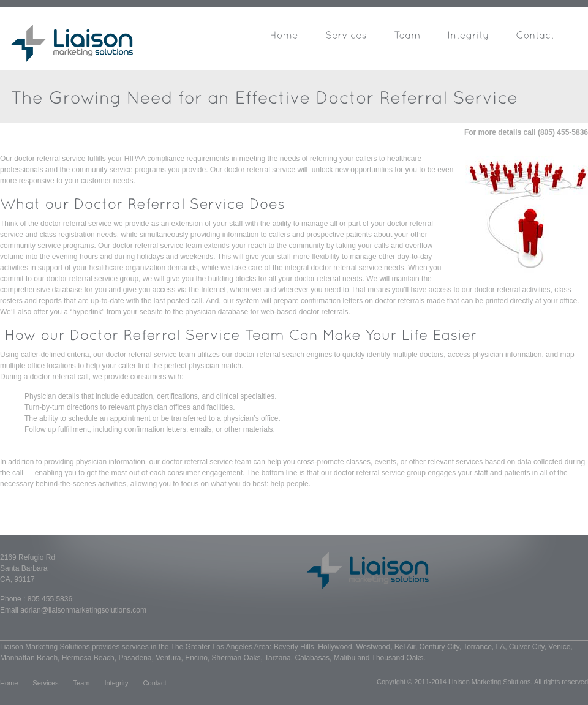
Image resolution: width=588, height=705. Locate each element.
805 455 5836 (50, 599)
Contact (155, 683)
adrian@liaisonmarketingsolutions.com (83, 610)
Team (82, 683)
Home (9, 683)
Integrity (116, 683)
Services (45, 683)
